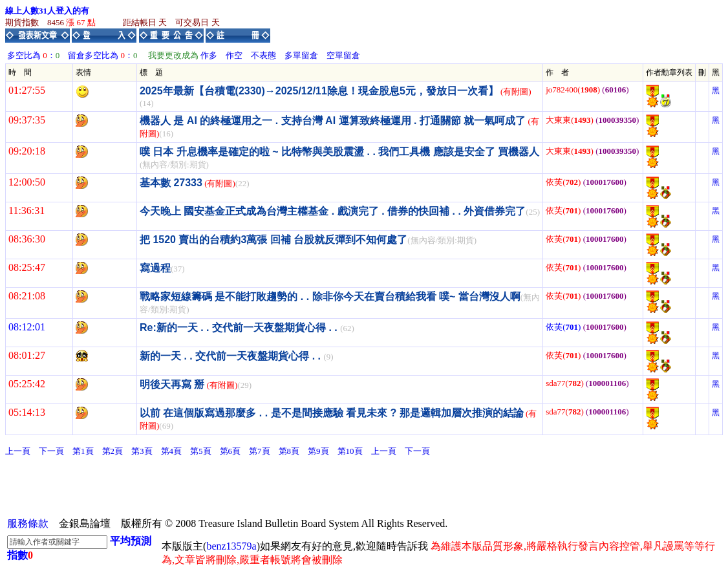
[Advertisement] (241, 486)
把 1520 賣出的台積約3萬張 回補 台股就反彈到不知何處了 (273, 240)
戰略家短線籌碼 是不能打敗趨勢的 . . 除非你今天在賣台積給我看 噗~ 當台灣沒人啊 (330, 296)
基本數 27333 (171, 183)
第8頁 (289, 451)
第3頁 (142, 451)
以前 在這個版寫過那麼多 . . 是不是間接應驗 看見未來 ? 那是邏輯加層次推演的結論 (332, 413)
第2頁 (113, 451)
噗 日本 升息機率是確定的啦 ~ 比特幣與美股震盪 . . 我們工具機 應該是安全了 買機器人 (339, 152)
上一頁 (18, 451)
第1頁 (83, 451)
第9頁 (318, 451)
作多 (209, 55)
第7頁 (260, 451)
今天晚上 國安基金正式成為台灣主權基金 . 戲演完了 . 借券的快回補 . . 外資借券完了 (333, 211)
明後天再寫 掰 (172, 384)
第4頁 (172, 451)
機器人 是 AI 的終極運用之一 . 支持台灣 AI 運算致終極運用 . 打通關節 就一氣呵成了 (333, 121)
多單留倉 (301, 55)
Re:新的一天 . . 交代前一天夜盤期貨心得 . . (240, 328)
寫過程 (155, 268)
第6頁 (230, 451)
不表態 (263, 55)
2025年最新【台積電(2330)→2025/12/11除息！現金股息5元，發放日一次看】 (319, 91)
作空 (234, 55)
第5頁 (201, 451)
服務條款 (28, 523)
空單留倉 (343, 55)
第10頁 (350, 451)
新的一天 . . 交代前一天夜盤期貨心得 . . (231, 356)
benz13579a (231, 546)
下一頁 (51, 451)
